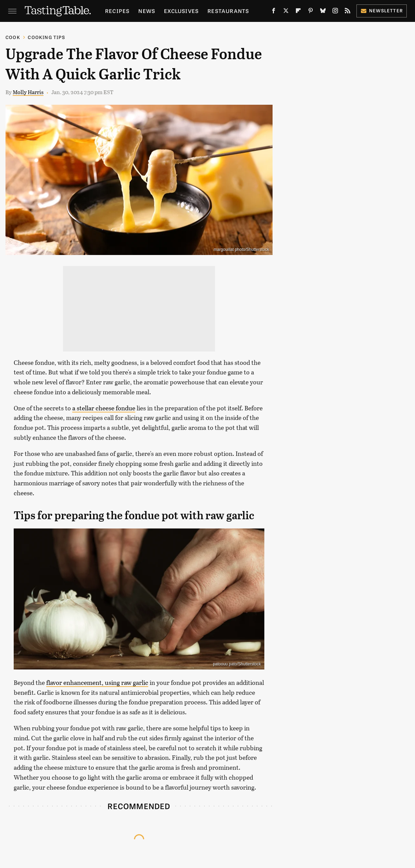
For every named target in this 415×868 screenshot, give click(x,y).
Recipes (117, 11)
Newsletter (382, 10)
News (147, 11)
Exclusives (181, 11)
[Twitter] (286, 12)
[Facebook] (274, 12)
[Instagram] (335, 12)
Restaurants (228, 11)
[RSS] (348, 12)
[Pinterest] (311, 12)
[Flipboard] (298, 12)
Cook (13, 37)
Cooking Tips (46, 37)
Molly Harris (28, 92)
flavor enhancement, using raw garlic (97, 682)
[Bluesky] (323, 12)
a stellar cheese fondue (104, 408)
